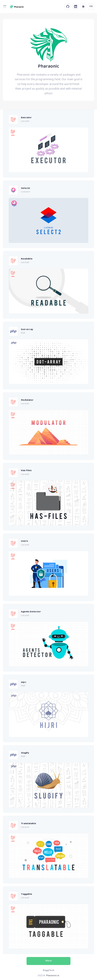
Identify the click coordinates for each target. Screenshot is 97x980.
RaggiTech (49, 970)
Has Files (26, 471)
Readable (27, 259)
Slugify (25, 753)
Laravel (25, 121)
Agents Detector (31, 612)
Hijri (23, 682)
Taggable (27, 894)
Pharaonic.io (53, 976)
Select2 (25, 188)
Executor (26, 118)
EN (91, 6)
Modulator (27, 400)
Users (24, 541)
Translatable (29, 824)
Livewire (26, 192)
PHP (23, 333)
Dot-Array (27, 330)
